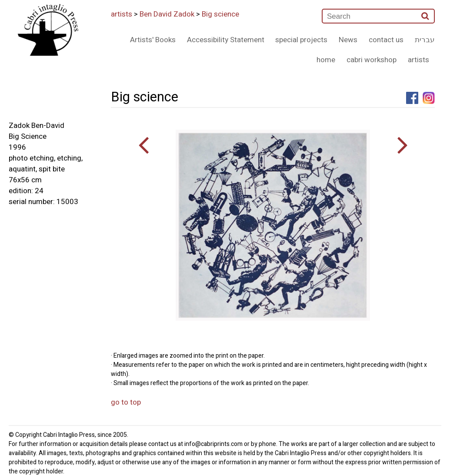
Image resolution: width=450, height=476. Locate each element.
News (348, 40)
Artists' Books (153, 40)
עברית (425, 40)
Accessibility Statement (226, 40)
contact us (386, 40)
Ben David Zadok (167, 14)
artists (122, 14)
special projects (301, 40)
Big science (220, 14)
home (326, 60)
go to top (126, 402)
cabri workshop (372, 60)
